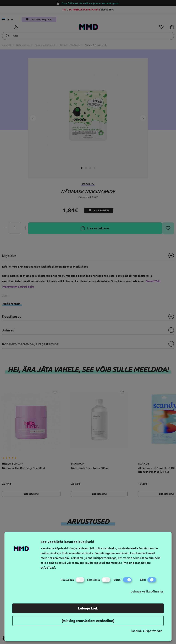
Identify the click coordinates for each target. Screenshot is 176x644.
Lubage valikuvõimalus (147, 591)
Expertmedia (153, 631)
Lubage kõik (88, 608)
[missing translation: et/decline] (88, 621)
